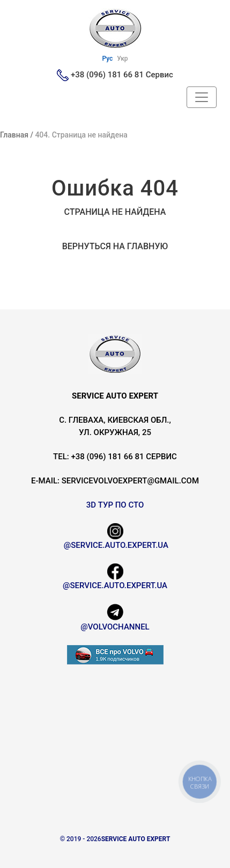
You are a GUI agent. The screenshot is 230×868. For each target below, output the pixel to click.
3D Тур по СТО (115, 505)
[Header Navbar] (202, 97)
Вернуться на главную (115, 246)
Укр (122, 59)
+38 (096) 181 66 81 (107, 75)
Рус (107, 59)
